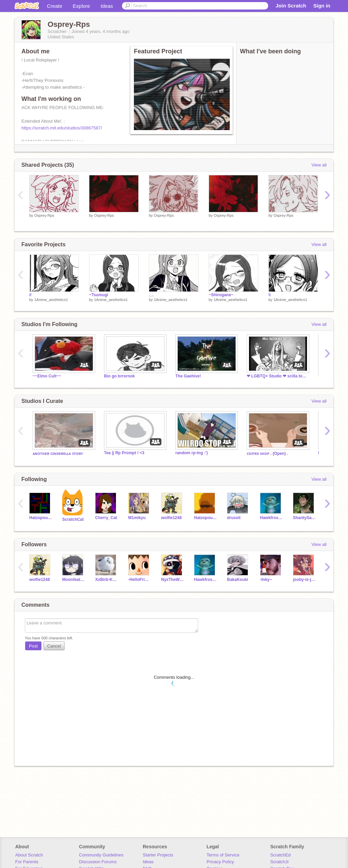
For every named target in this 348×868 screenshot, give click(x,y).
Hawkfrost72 (271, 518)
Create (55, 6)
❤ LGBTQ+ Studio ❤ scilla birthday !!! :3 (277, 376)
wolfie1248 (171, 518)
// (30, 295)
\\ (270, 295)
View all (319, 165)
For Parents (27, 862)
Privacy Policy (220, 862)
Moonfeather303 (74, 580)
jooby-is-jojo (304, 580)
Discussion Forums (98, 862)
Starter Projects (158, 855)
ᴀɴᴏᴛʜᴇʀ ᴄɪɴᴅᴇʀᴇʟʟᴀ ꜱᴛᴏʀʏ (58, 454)
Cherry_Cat (106, 518)
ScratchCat (73, 519)
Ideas (107, 6)
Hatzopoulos (41, 518)
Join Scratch (291, 6)
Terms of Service (223, 855)
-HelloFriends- (140, 580)
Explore (81, 6)
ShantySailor (304, 518)
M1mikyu (137, 518)
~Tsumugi (99, 295)
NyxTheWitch (172, 580)
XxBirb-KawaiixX (107, 580)
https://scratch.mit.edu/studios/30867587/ (62, 128)
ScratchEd (280, 855)
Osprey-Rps (44, 215)
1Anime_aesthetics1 (51, 300)
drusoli (234, 518)
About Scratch (29, 855)
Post (33, 646)
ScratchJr (280, 862)
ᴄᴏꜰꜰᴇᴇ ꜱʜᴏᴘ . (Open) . (267, 454)
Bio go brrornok (119, 376)
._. (151, 295)
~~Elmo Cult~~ (47, 376)
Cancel (54, 646)
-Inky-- (266, 580)
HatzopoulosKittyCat (205, 518)
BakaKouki (238, 580)
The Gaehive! (188, 376)
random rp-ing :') (192, 453)
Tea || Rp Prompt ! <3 (124, 453)
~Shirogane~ (221, 295)
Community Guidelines (101, 855)
